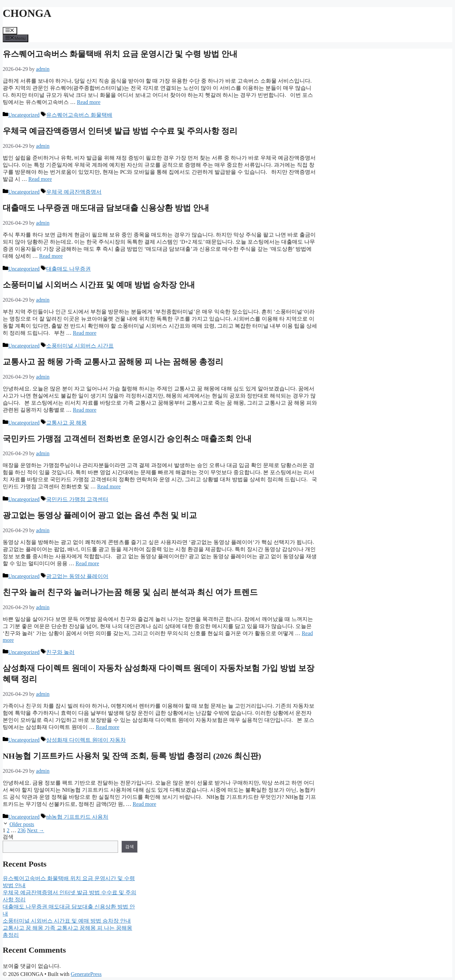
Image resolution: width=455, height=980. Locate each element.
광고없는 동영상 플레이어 (77, 576)
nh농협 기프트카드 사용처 (77, 817)
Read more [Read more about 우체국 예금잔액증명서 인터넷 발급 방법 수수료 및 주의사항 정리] (40, 179)
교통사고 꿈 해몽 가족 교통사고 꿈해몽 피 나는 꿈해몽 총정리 (113, 362)
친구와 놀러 (60, 652)
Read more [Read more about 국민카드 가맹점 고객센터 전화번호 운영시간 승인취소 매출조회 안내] (109, 486)
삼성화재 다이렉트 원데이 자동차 (86, 740)
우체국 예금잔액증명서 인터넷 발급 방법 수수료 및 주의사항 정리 (120, 131)
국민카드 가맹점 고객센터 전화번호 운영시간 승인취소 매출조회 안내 (127, 439)
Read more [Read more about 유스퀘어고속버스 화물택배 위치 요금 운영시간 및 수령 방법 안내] (89, 102)
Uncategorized (24, 115)
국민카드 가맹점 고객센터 (77, 499)
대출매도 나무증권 (68, 269)
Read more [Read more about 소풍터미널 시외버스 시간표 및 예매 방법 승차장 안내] (85, 333)
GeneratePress (86, 974)
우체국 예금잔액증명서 (74, 192)
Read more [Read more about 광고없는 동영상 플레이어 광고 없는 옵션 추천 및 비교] (87, 563)
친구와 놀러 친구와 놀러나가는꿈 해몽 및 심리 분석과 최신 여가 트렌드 (130, 592)
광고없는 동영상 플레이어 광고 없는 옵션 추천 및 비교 (100, 515)
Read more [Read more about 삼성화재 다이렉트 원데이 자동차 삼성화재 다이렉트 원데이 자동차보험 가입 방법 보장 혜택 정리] (108, 727)
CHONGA (27, 13)
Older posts (22, 824)
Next (36, 830)
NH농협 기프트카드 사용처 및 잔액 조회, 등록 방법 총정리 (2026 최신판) (132, 756)
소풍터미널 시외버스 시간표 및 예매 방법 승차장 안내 (99, 285)
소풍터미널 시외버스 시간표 (80, 346)
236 (22, 830)
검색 (8, 837)
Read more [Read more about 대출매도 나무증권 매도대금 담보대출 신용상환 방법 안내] (51, 256)
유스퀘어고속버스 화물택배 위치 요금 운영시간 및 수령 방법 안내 (120, 54)
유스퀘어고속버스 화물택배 (79, 115)
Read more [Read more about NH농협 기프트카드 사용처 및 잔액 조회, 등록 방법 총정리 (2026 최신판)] (144, 804)
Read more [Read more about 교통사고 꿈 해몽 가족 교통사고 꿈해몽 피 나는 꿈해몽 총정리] (85, 410)
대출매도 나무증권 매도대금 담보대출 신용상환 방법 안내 (106, 208)
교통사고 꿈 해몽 (66, 423)
